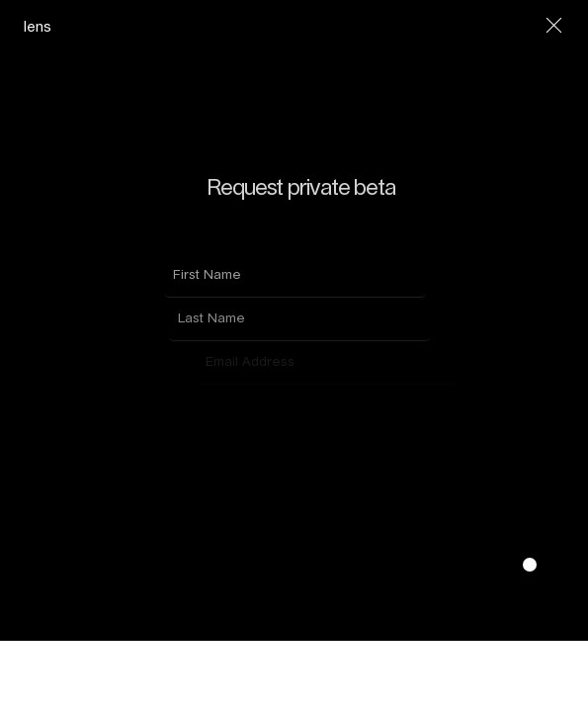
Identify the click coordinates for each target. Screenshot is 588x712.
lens (38, 27)
